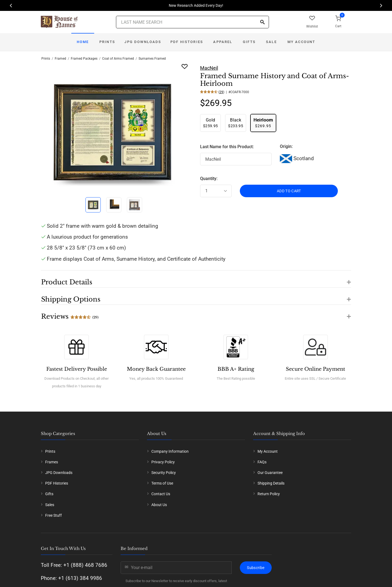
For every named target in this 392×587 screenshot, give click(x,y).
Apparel (223, 42)
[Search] (262, 22)
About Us (159, 505)
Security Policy (164, 473)
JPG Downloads (143, 42)
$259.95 (210, 123)
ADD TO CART (289, 191)
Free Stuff (53, 515)
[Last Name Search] (192, 22)
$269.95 (263, 123)
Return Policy (269, 494)
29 (221, 92)
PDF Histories (187, 42)
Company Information (170, 451)
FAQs (262, 462)
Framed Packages (84, 59)
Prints (107, 42)
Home (83, 42)
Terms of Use (162, 483)
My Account (301, 42)
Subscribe (256, 568)
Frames (52, 462)
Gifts (249, 42)
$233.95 (235, 123)
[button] (196, 279)
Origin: (286, 146)
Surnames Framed (152, 59)
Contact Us (161, 494)
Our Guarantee (270, 473)
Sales (50, 505)
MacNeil (209, 68)
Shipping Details (271, 483)
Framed (60, 59)
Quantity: (209, 179)
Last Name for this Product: (227, 147)
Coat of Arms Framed (118, 59)
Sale (271, 42)
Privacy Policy (163, 462)
